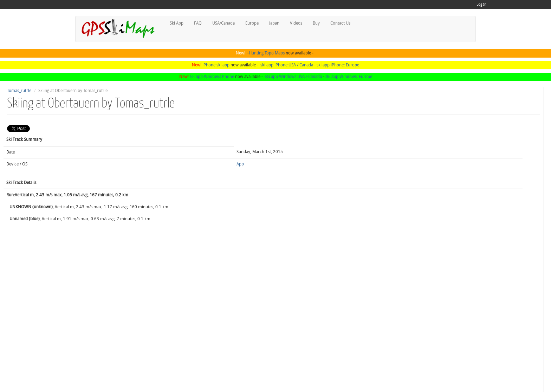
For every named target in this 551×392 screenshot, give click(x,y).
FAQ (198, 23)
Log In (481, 5)
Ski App (177, 23)
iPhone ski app (216, 65)
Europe (252, 23)
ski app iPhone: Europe (338, 65)
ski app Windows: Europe (349, 77)
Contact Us (340, 23)
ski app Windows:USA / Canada (293, 77)
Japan (274, 23)
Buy (316, 23)
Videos (296, 23)
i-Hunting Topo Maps (265, 53)
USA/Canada (223, 23)
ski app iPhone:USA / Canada (287, 65)
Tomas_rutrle (19, 91)
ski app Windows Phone (212, 77)
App (240, 164)
